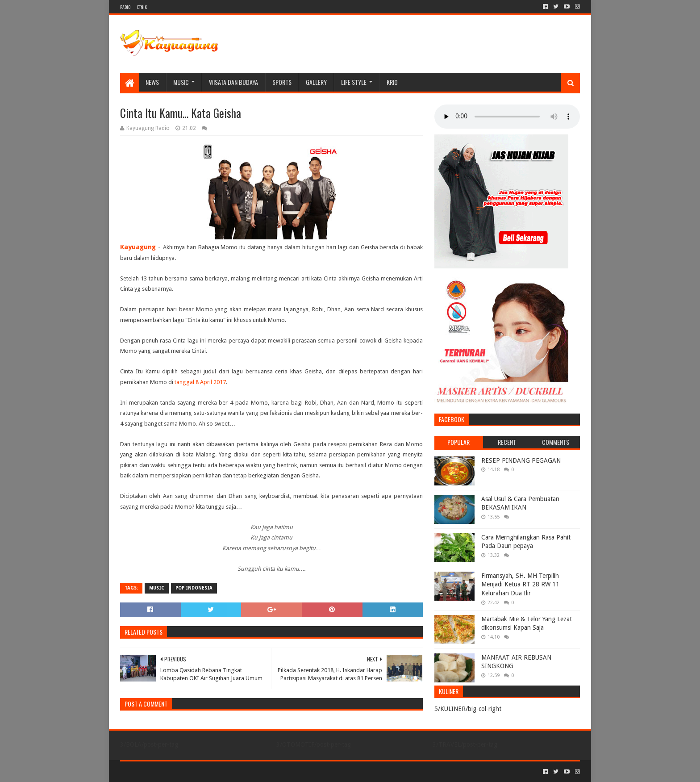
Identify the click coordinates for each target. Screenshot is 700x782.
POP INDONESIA (194, 588)
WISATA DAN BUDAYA (233, 82)
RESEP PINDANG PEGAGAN (521, 460)
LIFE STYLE (354, 82)
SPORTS (282, 82)
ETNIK (142, 7)
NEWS (152, 82)
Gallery (316, 82)
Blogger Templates (221, 772)
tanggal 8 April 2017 (200, 382)
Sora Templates (170, 772)
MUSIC (181, 82)
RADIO (125, 7)
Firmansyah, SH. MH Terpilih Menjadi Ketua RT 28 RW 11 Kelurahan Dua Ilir (520, 584)
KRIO (392, 82)
